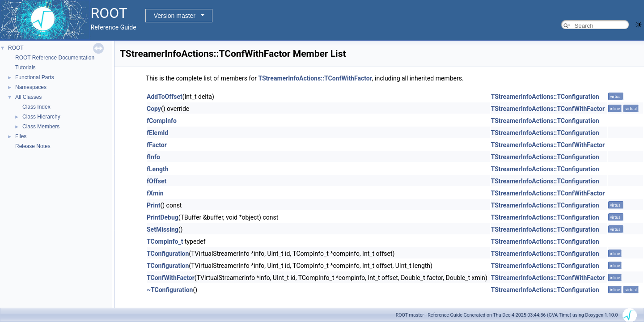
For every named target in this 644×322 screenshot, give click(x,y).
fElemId (157, 133)
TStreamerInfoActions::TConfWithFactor (315, 78)
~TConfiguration (170, 290)
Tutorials (25, 68)
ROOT (16, 48)
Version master (175, 16)
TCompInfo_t (165, 241)
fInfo (153, 157)
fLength (158, 169)
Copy (154, 109)
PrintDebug (163, 217)
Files (21, 136)
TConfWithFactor (171, 278)
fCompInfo (162, 121)
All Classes (28, 97)
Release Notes (33, 146)
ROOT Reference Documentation (55, 58)
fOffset (157, 181)
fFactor (157, 145)
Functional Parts (35, 77)
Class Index (36, 107)
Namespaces (31, 87)
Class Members (41, 127)
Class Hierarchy (41, 117)
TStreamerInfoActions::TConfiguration (545, 97)
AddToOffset (165, 97)
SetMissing (163, 229)
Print (153, 205)
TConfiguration (168, 254)
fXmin (155, 193)
